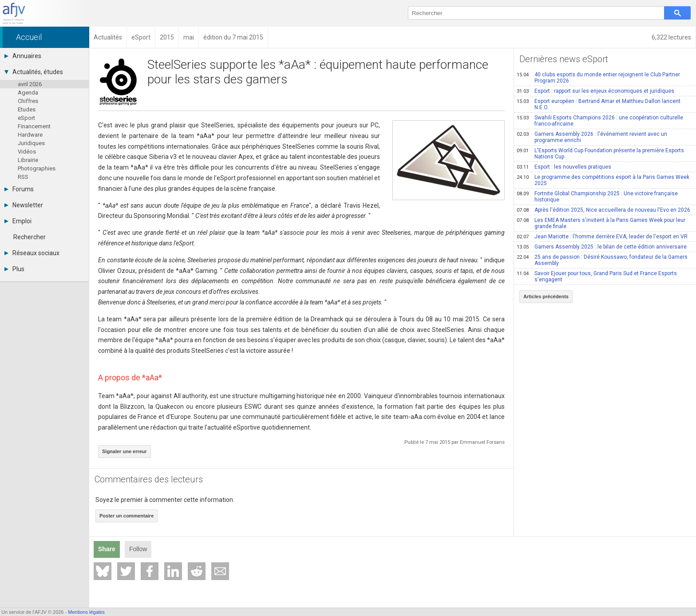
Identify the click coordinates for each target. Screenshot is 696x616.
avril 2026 (30, 84)
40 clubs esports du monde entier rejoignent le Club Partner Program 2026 (598, 78)
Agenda (28, 93)
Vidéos (27, 152)
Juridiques (31, 143)
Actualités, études (34, 72)
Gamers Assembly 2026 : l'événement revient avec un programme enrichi (592, 137)
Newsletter (24, 205)
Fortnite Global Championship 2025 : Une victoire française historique (597, 197)
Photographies (37, 168)
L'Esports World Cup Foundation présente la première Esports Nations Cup (600, 154)
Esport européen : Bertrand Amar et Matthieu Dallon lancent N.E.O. (599, 104)
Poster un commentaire (127, 516)
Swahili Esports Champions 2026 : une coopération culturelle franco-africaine (600, 121)
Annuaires (23, 56)
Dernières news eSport (564, 59)
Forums (19, 189)
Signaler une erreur (125, 451)
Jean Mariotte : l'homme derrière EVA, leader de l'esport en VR (602, 237)
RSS (23, 177)
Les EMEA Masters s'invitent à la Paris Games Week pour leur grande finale (601, 223)
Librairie (28, 160)
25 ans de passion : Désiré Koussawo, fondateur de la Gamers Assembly (602, 260)
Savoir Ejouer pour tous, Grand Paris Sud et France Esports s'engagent (597, 276)
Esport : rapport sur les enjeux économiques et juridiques (595, 91)
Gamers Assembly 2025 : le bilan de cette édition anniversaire (602, 247)
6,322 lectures (671, 37)
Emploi (18, 221)
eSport (26, 118)
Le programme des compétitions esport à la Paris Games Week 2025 (603, 180)
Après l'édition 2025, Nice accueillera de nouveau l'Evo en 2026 (603, 210)
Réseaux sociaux (32, 253)
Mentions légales (86, 612)
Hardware (30, 135)
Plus (14, 269)
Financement (34, 126)
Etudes (27, 109)
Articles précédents (546, 296)
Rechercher (30, 237)
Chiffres (28, 101)
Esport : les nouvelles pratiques (564, 167)
